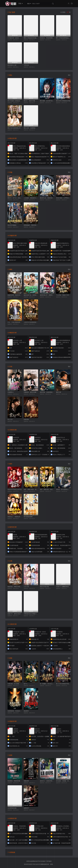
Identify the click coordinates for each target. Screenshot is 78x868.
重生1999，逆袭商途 (30, 128)
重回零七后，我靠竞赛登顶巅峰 (47, 198)
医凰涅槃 (26, 419)
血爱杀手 (26, 808)
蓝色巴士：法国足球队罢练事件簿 (47, 781)
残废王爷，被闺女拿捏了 (14, 614)
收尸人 (26, 684)
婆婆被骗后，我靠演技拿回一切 (31, 225)
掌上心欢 (10, 419)
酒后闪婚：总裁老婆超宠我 (47, 392)
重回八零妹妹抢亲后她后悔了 (31, 38)
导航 (21, 4)
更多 (69, 75)
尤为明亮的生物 (12, 808)
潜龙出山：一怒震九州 (14, 517)
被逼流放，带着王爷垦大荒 (15, 587)
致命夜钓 (26, 711)
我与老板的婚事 (28, 517)
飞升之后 (26, 65)
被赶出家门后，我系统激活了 (31, 295)
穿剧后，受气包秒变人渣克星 (63, 489)
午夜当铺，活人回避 (13, 684)
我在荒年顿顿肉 (12, 225)
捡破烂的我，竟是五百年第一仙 (15, 295)
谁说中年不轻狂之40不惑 (15, 489)
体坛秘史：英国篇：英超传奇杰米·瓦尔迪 (63, 781)
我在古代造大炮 (44, 587)
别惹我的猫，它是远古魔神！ (15, 711)
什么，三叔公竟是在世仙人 (15, 322)
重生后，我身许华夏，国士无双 (31, 101)
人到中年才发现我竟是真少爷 (31, 322)
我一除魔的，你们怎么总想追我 (47, 684)
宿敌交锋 (26, 781)
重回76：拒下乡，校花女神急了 (15, 198)
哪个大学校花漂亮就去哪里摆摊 (63, 38)
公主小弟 (26, 587)
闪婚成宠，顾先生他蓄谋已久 (31, 392)
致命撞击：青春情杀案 (14, 781)
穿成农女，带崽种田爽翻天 (47, 38)
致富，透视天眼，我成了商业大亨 (47, 489)
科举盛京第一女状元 (13, 38)
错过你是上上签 (12, 65)
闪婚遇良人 (11, 392)
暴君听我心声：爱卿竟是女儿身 (47, 295)
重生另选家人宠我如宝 (14, 101)
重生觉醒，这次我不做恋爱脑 (47, 101)
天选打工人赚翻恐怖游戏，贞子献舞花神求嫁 (63, 587)
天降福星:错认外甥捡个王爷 (31, 614)
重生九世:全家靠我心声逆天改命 (15, 128)
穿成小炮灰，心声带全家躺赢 (63, 198)
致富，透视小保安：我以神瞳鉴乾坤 (31, 489)
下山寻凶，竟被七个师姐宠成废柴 (63, 295)
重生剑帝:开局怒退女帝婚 (63, 101)
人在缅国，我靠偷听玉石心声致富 (31, 198)
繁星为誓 (59, 392)
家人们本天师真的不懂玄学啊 (63, 684)
